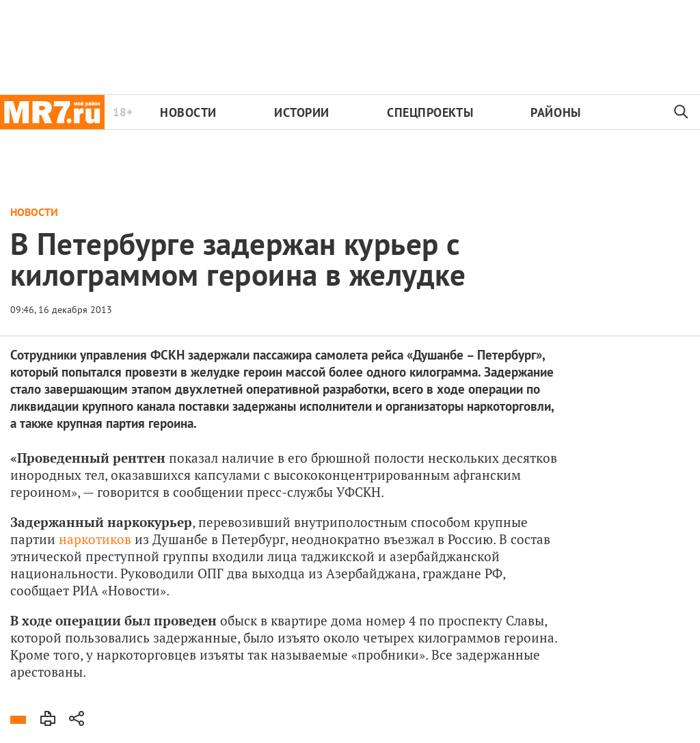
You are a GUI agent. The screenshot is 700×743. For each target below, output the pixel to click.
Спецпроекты (430, 112)
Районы (555, 112)
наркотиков (95, 539)
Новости (188, 112)
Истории (302, 112)
